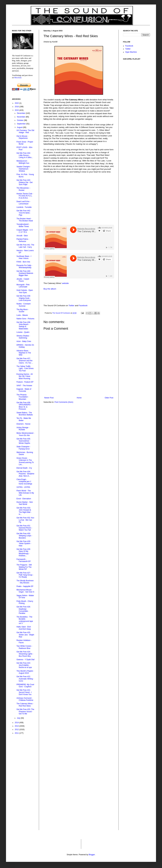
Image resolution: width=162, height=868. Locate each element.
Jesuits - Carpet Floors (23, 280)
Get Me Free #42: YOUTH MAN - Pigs (24, 213)
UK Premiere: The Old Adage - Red (25, 131)
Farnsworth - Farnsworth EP (24, 560)
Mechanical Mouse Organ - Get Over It (25, 591)
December (21, 113)
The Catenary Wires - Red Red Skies (25, 705)
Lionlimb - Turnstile (24, 207)
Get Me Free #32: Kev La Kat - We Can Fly (25, 520)
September (22, 124)
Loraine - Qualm (23, 332)
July (19, 718)
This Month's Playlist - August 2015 (25, 672)
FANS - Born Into (23, 262)
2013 (17, 726)
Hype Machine (131, 52)
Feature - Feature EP (25, 382)
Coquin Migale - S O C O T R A (25, 231)
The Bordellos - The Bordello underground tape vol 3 (25, 620)
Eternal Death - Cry (24, 468)
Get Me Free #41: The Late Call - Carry (25, 246)
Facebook (83, 305)
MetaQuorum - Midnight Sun (23, 162)
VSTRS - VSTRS (23, 487)
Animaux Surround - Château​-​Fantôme (25, 699)
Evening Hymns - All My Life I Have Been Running (25, 376)
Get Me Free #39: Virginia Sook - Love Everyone (24, 298)
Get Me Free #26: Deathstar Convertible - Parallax (24, 610)
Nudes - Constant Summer (23, 305)
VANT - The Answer (24, 386)
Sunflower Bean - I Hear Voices (24, 257)
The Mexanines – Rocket (23, 189)
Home (79, 398)
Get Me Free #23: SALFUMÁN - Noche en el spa (24, 665)
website (65, 283)
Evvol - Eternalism (24, 499)
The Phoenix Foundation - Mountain (23, 397)
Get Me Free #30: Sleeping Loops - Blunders (24, 536)
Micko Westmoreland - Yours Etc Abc (25, 434)
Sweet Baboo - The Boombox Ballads (25, 414)
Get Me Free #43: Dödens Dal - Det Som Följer (25, 182)
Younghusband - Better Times (23, 225)
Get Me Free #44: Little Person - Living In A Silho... (25, 155)
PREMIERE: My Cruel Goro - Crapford (25, 686)
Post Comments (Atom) (64, 402)
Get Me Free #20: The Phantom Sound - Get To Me (25, 712)
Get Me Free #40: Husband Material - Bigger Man (25, 273)
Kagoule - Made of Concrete (24, 390)
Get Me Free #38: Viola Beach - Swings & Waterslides (24, 325)
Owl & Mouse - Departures (22, 137)
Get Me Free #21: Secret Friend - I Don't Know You (24, 692)
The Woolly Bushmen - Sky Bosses (25, 582)
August (20, 127)
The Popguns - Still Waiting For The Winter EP (24, 567)
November (21, 117)
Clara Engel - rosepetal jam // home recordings (24, 482)
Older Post (109, 398)
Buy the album (50, 289)
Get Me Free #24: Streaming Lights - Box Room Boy (25, 654)
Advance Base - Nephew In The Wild (24, 353)
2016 (17, 107)
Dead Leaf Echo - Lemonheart (23, 203)
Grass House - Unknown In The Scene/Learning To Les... (25, 461)
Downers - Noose (23, 424)
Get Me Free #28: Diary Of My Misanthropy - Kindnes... (24, 552)
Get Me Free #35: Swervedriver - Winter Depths (24, 441)
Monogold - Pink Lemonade (23, 286)
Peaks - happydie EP (25, 586)
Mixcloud (18, 78)
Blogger (92, 855)
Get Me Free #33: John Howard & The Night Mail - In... (24, 511)
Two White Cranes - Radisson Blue (24, 647)
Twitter (71, 305)
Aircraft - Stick (22, 236)
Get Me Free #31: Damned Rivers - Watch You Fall (24, 528)
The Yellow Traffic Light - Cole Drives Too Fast (25, 369)
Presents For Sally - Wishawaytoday (24, 266)
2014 (17, 723)
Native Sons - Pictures (25, 319)
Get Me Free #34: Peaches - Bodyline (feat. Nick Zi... (25, 474)
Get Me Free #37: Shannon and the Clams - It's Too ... (25, 361)
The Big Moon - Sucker (23, 311)
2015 (17, 110)
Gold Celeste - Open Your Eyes (25, 291)
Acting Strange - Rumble (23, 429)
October (20, 120)
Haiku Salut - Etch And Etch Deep (24, 628)
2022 (17, 103)
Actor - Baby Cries (24, 341)
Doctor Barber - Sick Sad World (25, 503)
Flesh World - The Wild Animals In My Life (25, 493)
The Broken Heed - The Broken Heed (25, 220)
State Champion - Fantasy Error (23, 448)
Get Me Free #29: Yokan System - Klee (24, 544)
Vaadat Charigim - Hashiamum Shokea (24, 169)
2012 (17, 729)
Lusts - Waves (22, 315)
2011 (17, 733)
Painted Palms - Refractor (23, 240)
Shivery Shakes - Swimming (23, 337)
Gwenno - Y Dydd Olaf (25, 660)
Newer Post (49, 398)
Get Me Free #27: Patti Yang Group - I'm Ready (25, 575)
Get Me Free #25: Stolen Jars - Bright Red (25, 635)
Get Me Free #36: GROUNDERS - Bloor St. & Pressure (24, 406)
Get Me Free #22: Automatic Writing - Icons (25, 679)
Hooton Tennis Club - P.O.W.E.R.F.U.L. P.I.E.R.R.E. (25, 196)
